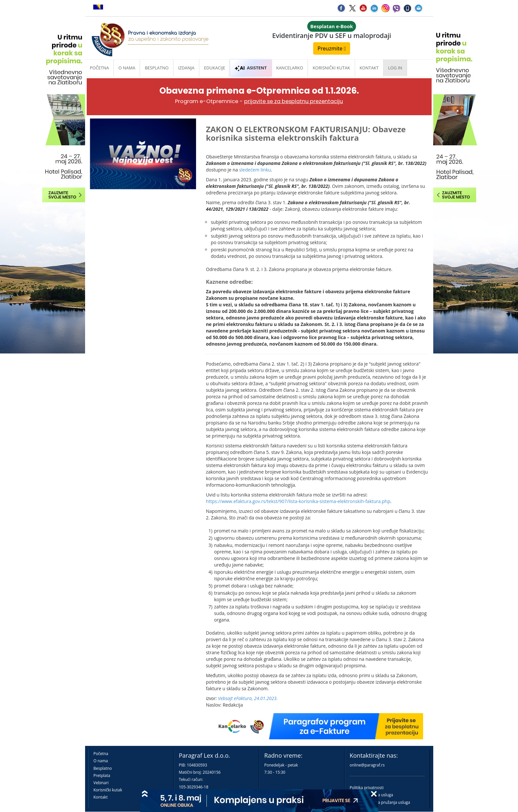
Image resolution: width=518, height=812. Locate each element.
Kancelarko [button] (290, 68)
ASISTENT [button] (251, 68)
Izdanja (186, 68)
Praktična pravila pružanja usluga (380, 802)
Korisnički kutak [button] (331, 68)
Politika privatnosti (367, 788)
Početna (100, 68)
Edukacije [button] (214, 68)
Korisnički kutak (108, 790)
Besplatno (157, 68)
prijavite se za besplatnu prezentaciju (294, 101)
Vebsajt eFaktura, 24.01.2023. (248, 698)
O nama (127, 68)
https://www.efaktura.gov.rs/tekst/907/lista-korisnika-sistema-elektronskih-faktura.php (298, 501)
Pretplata (102, 776)
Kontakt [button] (369, 68)
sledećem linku (255, 170)
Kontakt (101, 797)
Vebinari (101, 783)
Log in (395, 68)
